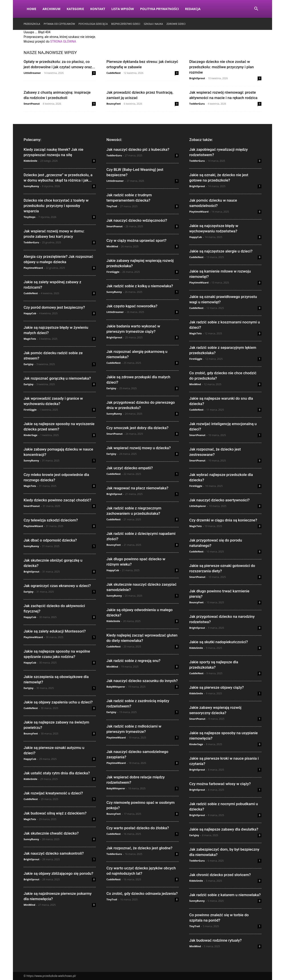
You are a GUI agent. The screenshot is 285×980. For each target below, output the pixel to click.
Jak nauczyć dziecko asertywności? (219, 500)
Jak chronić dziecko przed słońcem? (220, 875)
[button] (256, 9)
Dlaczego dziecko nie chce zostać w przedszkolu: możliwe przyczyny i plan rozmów (222, 67)
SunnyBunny (31, 186)
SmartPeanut (32, 104)
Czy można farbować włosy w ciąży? (220, 784)
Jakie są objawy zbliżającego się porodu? (58, 873)
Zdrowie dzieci (176, 24)
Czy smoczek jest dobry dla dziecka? (137, 428)
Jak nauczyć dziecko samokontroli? (54, 853)
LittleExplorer (198, 506)
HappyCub (30, 313)
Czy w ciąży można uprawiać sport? (136, 240)
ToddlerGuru (197, 104)
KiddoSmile (30, 161)
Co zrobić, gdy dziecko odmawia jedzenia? (142, 893)
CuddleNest (114, 73)
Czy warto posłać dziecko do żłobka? (138, 828)
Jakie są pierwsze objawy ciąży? (217, 687)
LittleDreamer (32, 73)
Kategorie (75, 9)
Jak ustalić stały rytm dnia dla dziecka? (57, 773)
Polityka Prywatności (159, 9)
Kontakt (98, 9)
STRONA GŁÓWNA (63, 41)
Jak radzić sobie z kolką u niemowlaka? (140, 286)
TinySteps (30, 217)
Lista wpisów (123, 9)
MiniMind (29, 905)
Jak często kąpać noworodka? (132, 306)
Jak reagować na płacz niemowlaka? (137, 488)
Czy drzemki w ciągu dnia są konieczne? (223, 520)
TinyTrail (112, 206)
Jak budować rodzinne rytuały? (215, 940)
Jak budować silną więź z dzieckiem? (55, 813)
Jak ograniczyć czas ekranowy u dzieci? (57, 586)
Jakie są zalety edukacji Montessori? (55, 631)
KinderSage (31, 435)
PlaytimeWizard (33, 268)
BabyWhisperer (116, 687)
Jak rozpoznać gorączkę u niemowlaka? (57, 378)
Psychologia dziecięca (93, 24)
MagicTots (30, 339)
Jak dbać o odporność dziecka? (50, 540)
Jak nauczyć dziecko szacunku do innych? (142, 681)
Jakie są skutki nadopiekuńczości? (219, 642)
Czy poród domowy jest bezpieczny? (54, 307)
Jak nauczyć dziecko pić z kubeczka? (138, 149)
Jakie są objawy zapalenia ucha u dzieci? (58, 702)
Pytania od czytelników (59, 24)
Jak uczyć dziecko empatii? (130, 468)
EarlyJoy (28, 364)
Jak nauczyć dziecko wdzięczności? (137, 220)
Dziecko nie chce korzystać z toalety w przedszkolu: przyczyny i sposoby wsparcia (56, 206)
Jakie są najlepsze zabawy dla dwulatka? (224, 829)
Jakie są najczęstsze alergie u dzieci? (221, 251)
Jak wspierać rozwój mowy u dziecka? (139, 448)
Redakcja (193, 9)
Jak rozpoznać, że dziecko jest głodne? (139, 848)
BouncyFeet (114, 104)
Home (32, 9)
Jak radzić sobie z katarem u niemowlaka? (225, 895)
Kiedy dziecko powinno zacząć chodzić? (57, 500)
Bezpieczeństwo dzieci (126, 24)
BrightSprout (197, 78)
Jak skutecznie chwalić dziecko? (51, 833)
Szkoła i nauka (153, 24)
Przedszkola (32, 24)
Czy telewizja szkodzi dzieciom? (51, 520)
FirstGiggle (30, 410)
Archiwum (52, 9)
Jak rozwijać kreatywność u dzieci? (53, 793)
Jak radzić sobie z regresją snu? (133, 661)
